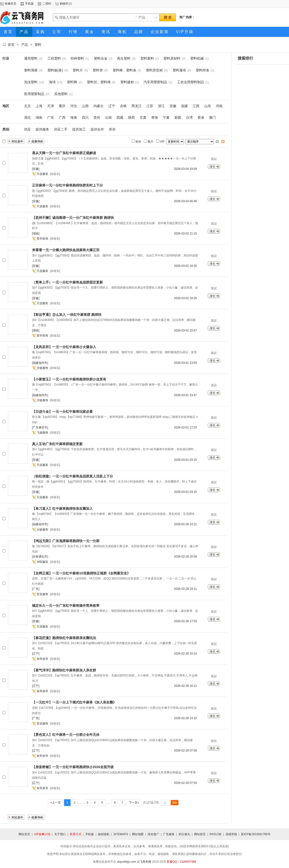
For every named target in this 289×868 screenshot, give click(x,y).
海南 (74, 117)
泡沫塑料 (31, 82)
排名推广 (153, 834)
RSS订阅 (216, 834)
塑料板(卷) (55, 70)
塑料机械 (197, 58)
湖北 (27, 117)
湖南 (39, 117)
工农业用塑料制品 (190, 82)
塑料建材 (127, 82)
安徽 (173, 106)
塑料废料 (147, 58)
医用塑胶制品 (34, 94)
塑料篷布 (179, 70)
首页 (11, 45)
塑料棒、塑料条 (125, 70)
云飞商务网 (144, 862)
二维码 (47, 4)
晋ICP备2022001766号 (256, 834)
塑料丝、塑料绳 (99, 82)
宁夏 (166, 117)
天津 (51, 106)
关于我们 (60, 834)
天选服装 (42, 174)
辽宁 (112, 106)
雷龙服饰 (42, 594)
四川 (85, 117)
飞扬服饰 (42, 433)
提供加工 (79, 129)
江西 (196, 106)
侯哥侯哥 (42, 659)
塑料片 (78, 70)
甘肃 (143, 117)
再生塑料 (124, 58)
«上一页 (56, 803)
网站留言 (200, 834)
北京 (27, 106)
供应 (27, 129)
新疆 (178, 117)
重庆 (62, 106)
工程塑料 (54, 58)
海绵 (52, 82)
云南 (108, 117)
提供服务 (42, 129)
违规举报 (231, 834)
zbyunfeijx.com (127, 862)
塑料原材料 (172, 58)
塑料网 (72, 82)
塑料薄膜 (31, 70)
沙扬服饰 (42, 368)
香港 (201, 117)
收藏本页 (11, 4)
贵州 (97, 117)
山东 (208, 106)
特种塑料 (77, 58)
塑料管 (98, 70)
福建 (184, 106)
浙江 (161, 106)
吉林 (123, 106)
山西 (85, 106)
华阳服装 (42, 562)
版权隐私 (104, 834)
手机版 (29, 4)
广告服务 (169, 834)
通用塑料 (31, 58)
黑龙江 (137, 106)
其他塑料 (61, 94)
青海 (155, 117)
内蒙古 (99, 106)
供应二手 (61, 129)
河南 (219, 106)
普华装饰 (42, 239)
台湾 (189, 117)
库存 (112, 129)
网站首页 (24, 834)
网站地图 (138, 834)
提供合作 (97, 129)
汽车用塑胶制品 (155, 82)
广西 (62, 117)
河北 (74, 106)
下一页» (134, 803)
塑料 (38, 45)
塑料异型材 (154, 70)
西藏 (120, 117)
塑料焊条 (203, 70)
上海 (39, 106)
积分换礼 (184, 834)
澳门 (212, 117)
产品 (25, 45)
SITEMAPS (121, 834)
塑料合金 (101, 58)
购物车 (64, 4)
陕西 (131, 117)
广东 (51, 117)
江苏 (150, 106)
